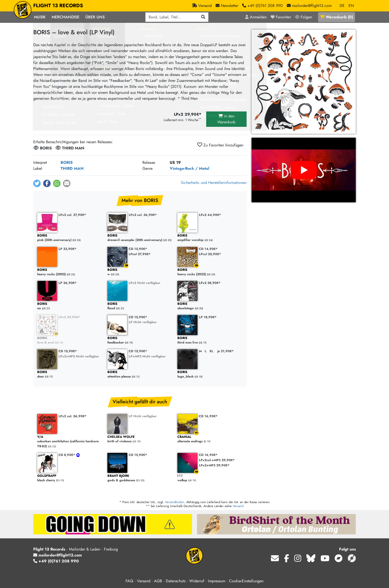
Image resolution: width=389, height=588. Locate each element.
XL (211, 351)
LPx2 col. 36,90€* (143, 215)
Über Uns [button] (95, 17)
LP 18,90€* (208, 317)
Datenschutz (176, 581)
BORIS (67, 162)
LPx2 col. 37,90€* (72, 215)
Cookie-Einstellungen (246, 581)
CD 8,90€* (67, 455)
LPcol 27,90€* (140, 254)
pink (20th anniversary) (70, 238)
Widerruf (197, 581)
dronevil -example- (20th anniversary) (140, 238)
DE (342, 6)
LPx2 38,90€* (210, 283)
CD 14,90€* (208, 249)
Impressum (217, 581)
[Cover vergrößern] (304, 82)
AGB (158, 581)
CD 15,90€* (138, 249)
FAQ (129, 581)
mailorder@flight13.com (58, 555)
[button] (37, 183)
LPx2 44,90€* (210, 215)
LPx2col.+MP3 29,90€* (217, 460)
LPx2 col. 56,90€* (73, 416)
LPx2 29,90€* (69, 317)
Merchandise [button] (65, 17)
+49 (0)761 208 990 (56, 561)
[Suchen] (203, 17)
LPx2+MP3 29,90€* (214, 465)
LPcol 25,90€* (210, 254)
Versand (238, 506)
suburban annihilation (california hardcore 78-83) (70, 442)
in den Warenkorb (226, 119)
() (337, 17)
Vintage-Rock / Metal (189, 168)
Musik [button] (40, 17)
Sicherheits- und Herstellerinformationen (214, 183)
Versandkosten (175, 502)
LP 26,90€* (68, 283)
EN (351, 6)
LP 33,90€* (67, 249)
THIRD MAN (72, 168)
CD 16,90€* (208, 416)
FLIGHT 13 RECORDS (58, 6)
